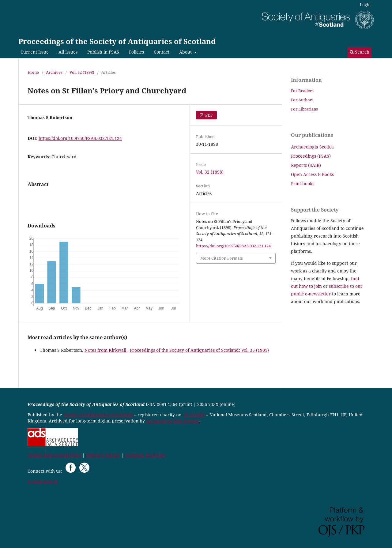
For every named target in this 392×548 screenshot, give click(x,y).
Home (33, 72)
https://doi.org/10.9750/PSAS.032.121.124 (80, 138)
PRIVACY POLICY (103, 455)
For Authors (302, 100)
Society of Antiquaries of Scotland (99, 415)
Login (365, 5)
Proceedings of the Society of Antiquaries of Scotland (117, 41)
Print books (303, 184)
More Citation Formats (222, 258)
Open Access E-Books (312, 174)
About (186, 52)
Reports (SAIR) (306, 165)
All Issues (68, 52)
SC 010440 (194, 415)
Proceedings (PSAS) (311, 156)
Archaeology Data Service (173, 421)
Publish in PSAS (103, 52)
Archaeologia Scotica (312, 147)
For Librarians (304, 109)
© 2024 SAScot (43, 481)
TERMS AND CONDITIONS (54, 455)
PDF (209, 115)
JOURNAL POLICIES (145, 455)
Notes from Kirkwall (106, 350)
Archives (54, 72)
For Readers (302, 91)
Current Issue (35, 52)
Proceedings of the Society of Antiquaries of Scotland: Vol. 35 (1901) (199, 350)
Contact (162, 52)
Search (360, 52)
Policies (136, 52)
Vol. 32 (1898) (82, 72)
